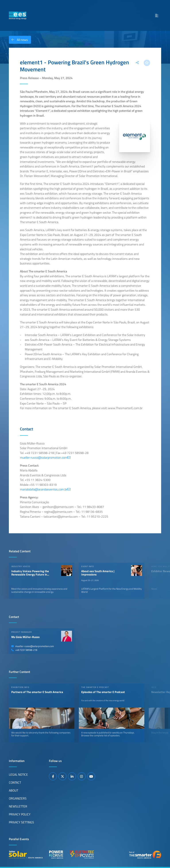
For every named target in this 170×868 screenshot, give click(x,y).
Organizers (18, 798)
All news (18, 40)
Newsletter (18, 806)
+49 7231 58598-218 (24, 650)
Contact (15, 783)
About (14, 790)
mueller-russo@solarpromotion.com (33, 646)
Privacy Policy (20, 814)
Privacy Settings (21, 822)
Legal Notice (18, 775)
